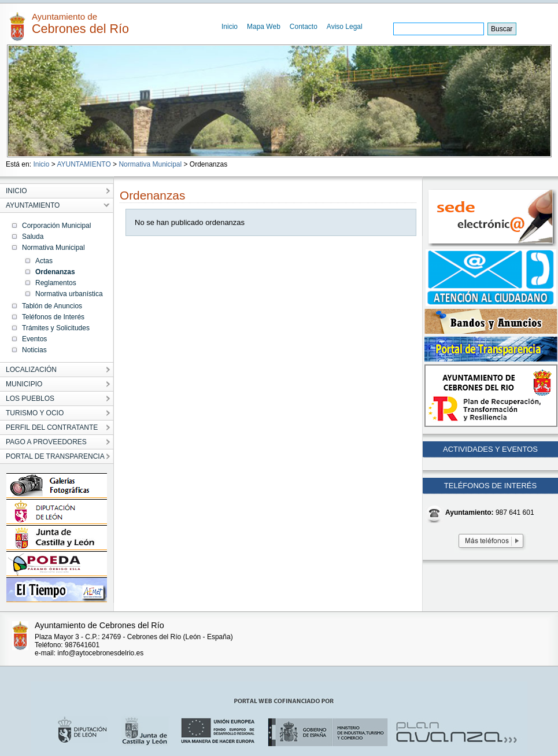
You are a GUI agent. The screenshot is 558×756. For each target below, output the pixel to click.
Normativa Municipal (150, 164)
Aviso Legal (345, 27)
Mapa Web (264, 27)
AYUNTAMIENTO (84, 164)
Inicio (230, 27)
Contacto (304, 27)
